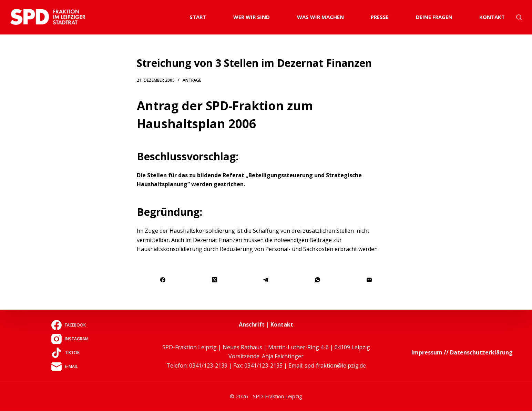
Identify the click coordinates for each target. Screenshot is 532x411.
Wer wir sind (252, 17)
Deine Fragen (434, 17)
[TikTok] (70, 353)
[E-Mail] (369, 280)
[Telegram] (266, 280)
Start (198, 17)
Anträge (192, 80)
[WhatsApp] (318, 280)
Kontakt (492, 17)
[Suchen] (519, 17)
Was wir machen (320, 17)
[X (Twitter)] (215, 280)
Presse (380, 17)
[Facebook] (163, 280)
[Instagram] (70, 339)
